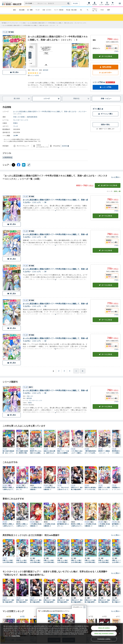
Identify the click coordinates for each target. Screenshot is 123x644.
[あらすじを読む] (58, 85)
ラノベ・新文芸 (59, 10)
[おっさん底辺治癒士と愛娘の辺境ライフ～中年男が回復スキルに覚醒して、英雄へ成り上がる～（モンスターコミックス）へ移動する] (57, 23)
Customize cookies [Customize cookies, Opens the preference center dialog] (104, 639)
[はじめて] (102, 3)
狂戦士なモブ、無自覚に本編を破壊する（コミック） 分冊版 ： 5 (104, 601)
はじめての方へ (105, 73)
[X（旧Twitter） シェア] (13, 165)
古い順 (109, 191)
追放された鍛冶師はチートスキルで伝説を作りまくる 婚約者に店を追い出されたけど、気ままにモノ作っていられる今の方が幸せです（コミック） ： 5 (90, 489)
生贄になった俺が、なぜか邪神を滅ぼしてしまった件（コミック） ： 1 (8, 561)
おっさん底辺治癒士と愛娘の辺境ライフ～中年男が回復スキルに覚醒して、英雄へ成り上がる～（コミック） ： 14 (55, 270)
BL (81, 10)
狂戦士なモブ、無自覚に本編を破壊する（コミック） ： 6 (77, 489)
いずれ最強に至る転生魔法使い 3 (90, 525)
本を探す (76, 3)
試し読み (14, 72)
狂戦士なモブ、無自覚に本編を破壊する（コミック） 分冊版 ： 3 (77, 601)
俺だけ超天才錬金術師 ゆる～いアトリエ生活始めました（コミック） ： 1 (8, 452)
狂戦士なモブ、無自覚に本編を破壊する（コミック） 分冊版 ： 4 (91, 601)
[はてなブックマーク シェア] (24, 165)
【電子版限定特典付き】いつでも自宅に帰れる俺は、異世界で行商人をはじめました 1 (90, 452)
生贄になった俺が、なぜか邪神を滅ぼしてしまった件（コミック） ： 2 (22, 561)
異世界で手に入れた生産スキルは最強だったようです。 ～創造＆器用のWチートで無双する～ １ (36, 452)
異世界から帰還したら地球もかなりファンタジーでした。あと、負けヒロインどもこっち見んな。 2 (8, 525)
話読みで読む (105, 124)
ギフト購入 (98, 109)
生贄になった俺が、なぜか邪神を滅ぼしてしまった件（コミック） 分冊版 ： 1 (36, 561)
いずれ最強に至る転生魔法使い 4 (104, 525)
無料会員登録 (105, 67)
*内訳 (116, 51)
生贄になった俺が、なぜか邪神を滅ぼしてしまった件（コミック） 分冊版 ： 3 (63, 561)
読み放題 (22, 10)
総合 (15, 10)
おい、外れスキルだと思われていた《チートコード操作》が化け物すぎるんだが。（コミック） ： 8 (63, 489)
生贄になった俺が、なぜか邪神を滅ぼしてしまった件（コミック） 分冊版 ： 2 (49, 561)
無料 (109, 10)
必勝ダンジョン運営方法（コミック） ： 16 (104, 489)
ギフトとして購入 (105, 114)
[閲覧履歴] (107, 3)
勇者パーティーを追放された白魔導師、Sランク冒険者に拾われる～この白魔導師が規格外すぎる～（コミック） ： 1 (63, 452)
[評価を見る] (34, 74)
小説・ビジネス (47, 10)
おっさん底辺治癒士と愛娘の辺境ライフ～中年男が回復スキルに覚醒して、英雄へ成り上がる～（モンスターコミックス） (50, 113)
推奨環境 (65, 146)
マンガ (37, 10)
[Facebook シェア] (19, 165)
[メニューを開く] (120, 3)
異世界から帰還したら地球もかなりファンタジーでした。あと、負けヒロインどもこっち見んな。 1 (8, 489)
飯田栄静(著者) (32, 117)
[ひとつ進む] (76, 371)
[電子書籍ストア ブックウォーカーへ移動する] (10, 23)
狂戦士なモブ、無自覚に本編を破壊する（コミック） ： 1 (8, 601)
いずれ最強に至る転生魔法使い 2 (36, 525)
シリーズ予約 (99, 82)
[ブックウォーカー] (11, 3)
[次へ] (30, 55)
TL (88, 10)
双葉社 (15, 123)
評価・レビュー (106, 99)
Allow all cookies (104, 628)
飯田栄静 (46, 70)
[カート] (113, 3)
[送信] (69, 3)
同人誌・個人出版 (71, 10)
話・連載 (30, 10)
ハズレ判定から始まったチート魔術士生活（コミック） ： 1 (77, 452)
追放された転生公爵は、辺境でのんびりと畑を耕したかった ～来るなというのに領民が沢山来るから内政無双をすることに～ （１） (49, 452)
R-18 (102, 10)
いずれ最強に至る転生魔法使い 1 (49, 488)
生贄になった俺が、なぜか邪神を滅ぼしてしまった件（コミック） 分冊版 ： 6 (104, 561)
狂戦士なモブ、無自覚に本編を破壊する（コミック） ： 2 (22, 601)
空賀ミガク (35, 70)
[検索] (69, 3)
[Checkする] (24, 67)
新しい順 (117, 191)
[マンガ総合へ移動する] (23, 23)
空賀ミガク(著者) (19, 117)
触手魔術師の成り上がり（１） (63, 525)
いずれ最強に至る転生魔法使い (36, 488)
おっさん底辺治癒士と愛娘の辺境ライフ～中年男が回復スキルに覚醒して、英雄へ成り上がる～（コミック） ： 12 (55, 340)
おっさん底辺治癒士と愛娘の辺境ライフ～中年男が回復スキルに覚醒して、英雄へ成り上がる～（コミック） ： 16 (55, 201)
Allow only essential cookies (104, 634)
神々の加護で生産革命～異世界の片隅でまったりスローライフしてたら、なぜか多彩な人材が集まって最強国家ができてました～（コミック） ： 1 (22, 452)
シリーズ (52, 99)
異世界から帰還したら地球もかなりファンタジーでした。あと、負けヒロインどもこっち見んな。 (22, 525)
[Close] (120, 633)
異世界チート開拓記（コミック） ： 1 (104, 452)
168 (15, 136)
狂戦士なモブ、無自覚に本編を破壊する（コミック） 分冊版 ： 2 (63, 601)
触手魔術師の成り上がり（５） (22, 488)
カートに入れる (105, 56)
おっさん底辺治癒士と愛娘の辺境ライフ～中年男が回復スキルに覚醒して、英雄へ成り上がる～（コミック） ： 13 (55, 305)
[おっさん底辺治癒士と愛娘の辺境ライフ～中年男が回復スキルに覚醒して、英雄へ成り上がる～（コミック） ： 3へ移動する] (30, 25)
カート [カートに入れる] (105, 216)
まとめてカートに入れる (108, 185)
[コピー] (29, 165)
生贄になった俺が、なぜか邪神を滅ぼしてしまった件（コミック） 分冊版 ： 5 (90, 561)
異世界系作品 (8, 158)
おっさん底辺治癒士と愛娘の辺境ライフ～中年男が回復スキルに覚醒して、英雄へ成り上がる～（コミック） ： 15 (55, 236)
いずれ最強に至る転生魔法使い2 (49, 525)
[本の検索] (30, 3)
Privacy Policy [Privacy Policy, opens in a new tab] (16, 636)
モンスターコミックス (21, 120)
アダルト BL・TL (95, 10)
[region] (61, 633)
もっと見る (116, 177)
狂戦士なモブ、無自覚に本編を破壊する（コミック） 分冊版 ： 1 (50, 601)
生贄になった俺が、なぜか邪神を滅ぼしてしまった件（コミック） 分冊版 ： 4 (77, 561)
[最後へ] (83, 371)
